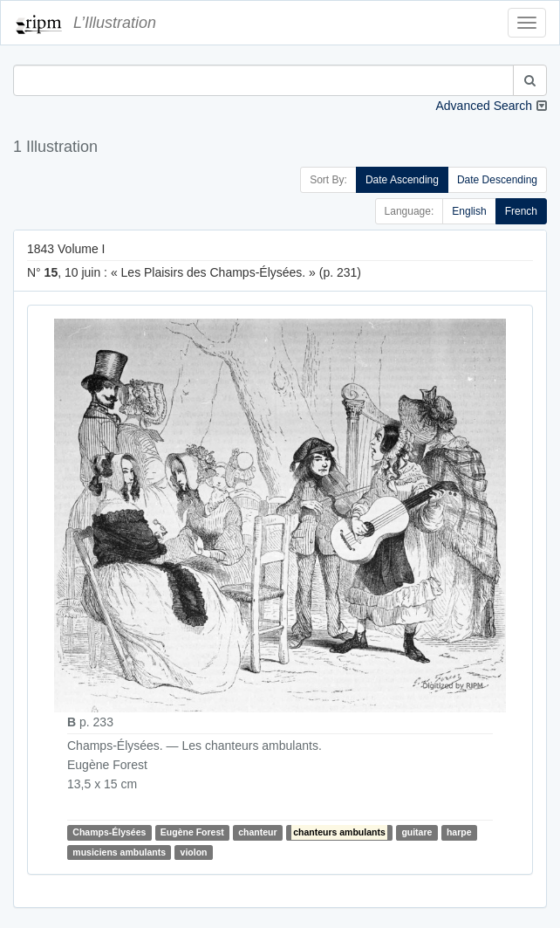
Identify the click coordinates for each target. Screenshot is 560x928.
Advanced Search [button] (484, 106)
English (469, 211)
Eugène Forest (192, 833)
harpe (459, 833)
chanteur (257, 833)
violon (194, 852)
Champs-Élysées (109, 833)
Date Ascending (402, 180)
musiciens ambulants (119, 852)
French (521, 211)
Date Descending (497, 180)
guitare (417, 833)
